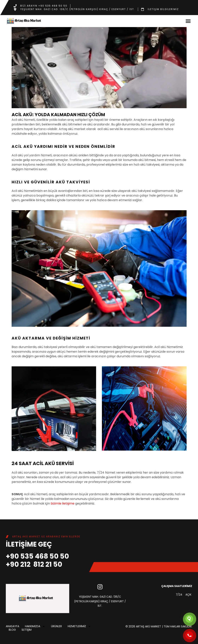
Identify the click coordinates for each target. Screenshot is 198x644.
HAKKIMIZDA (35, 626)
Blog (12, 630)
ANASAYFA (12, 626)
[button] (188, 21)
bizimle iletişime (63, 503)
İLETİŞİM (27, 630)
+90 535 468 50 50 (37, 556)
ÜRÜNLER (56, 626)
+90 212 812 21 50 (34, 564)
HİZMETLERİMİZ (79, 626)
